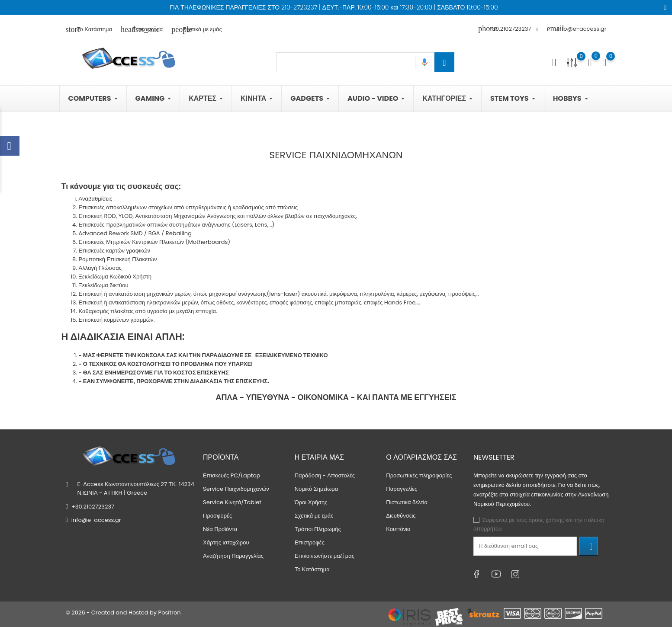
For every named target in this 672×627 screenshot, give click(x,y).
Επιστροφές (310, 542)
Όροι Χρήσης (311, 502)
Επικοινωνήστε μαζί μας (325, 556)
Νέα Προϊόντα (220, 529)
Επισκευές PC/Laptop (232, 475)
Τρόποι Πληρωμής (318, 529)
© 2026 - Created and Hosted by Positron (123, 613)
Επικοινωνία (142, 29)
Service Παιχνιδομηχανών (236, 489)
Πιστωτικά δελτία (407, 502)
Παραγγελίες (402, 489)
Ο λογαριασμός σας (421, 457)
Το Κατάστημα (89, 29)
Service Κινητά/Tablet (232, 502)
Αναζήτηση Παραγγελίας (233, 556)
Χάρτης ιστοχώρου (226, 542)
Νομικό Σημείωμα (317, 489)
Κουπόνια (398, 529)
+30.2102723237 (93, 507)
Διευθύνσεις (401, 516)
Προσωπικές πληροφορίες (419, 475)
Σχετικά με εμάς (196, 29)
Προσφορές (217, 516)
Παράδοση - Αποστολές (325, 475)
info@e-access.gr (576, 29)
